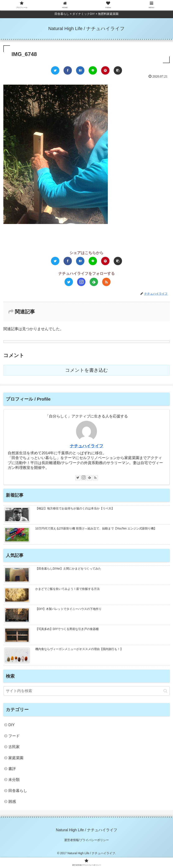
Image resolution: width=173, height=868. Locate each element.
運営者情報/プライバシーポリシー (86, 840)
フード (14, 736)
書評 (12, 769)
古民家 (14, 747)
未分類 (14, 780)
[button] (165, 691)
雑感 (12, 802)
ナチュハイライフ (86, 446)
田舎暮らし (18, 791)
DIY (11, 725)
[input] (86, 691)
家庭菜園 (16, 758)
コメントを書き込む (87, 370)
